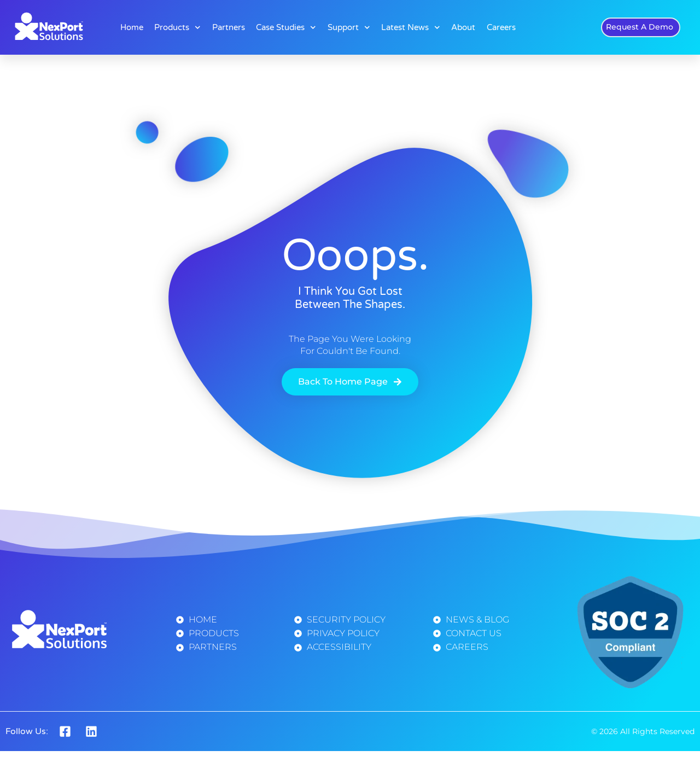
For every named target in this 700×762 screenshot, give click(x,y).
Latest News (411, 28)
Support (349, 28)
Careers (501, 27)
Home (132, 27)
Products (177, 28)
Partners (229, 27)
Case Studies (286, 28)
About (463, 27)
